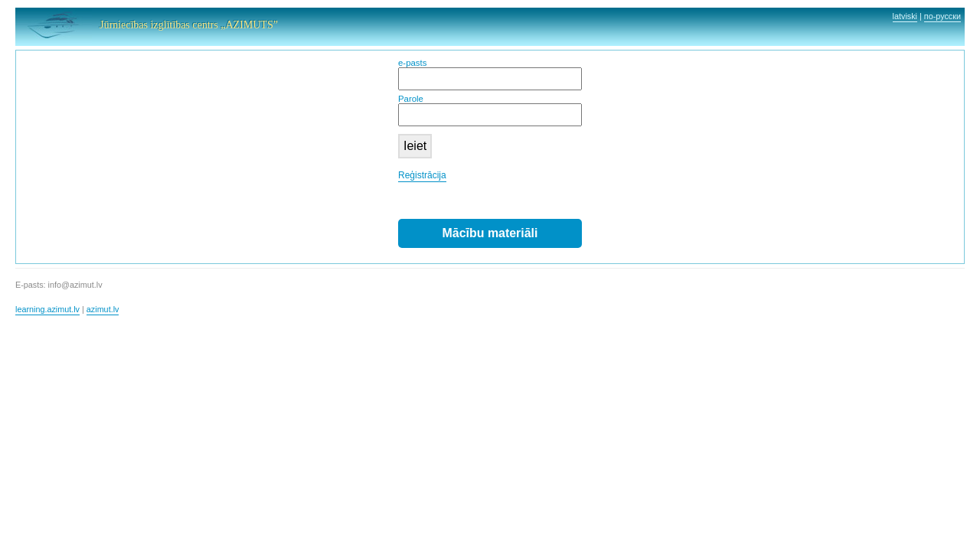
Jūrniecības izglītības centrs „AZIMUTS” (189, 25)
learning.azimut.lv (47, 309)
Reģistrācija (422, 175)
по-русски (942, 16)
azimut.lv (103, 309)
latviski (905, 16)
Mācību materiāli (490, 233)
